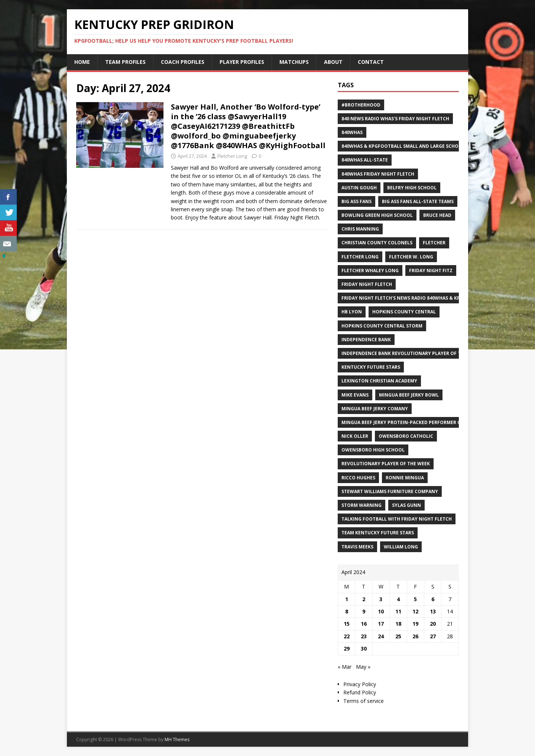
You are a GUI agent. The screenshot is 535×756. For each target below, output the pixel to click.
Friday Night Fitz (431, 271)
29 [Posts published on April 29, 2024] (347, 649)
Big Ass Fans (356, 201)
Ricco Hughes (358, 478)
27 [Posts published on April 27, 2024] (433, 636)
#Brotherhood (361, 105)
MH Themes (177, 739)
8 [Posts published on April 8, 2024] (347, 611)
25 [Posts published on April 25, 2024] (398, 636)
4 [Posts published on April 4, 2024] (398, 599)
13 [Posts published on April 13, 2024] (433, 611)
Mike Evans (355, 395)
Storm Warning (361, 505)
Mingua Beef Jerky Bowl (409, 395)
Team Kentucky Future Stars (378, 533)
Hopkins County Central (404, 312)
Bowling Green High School (377, 215)
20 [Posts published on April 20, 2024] (433, 624)
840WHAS (352, 132)
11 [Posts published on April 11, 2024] (398, 611)
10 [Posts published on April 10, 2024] (381, 611)
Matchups (294, 62)
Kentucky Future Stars (371, 367)
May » (363, 667)
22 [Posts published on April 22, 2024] (347, 636)
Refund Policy (360, 692)
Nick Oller (355, 436)
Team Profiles (125, 62)
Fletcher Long (232, 156)
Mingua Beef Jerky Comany (375, 409)
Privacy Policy (360, 684)
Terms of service (364, 701)
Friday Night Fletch (367, 284)
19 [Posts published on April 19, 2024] (415, 624)
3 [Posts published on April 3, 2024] (381, 599)
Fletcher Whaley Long (370, 271)
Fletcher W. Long (411, 257)
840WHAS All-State (365, 160)
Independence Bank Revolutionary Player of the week (411, 353)
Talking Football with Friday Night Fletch (397, 519)
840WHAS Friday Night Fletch (378, 174)
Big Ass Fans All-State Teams (418, 201)
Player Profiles (242, 62)
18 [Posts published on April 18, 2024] (398, 624)
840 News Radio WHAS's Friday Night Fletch (395, 119)
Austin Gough (359, 188)
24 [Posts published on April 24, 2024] (381, 636)
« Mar (345, 667)
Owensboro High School (373, 450)
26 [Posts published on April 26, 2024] (415, 636)
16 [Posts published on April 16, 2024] (364, 624)
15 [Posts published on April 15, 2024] (347, 624)
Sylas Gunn (406, 505)
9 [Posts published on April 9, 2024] (364, 611)
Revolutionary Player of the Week (386, 464)
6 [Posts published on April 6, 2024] (433, 599)
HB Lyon (352, 312)
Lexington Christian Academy (379, 381)
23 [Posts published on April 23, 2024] (364, 636)
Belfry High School (412, 188)
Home (82, 62)
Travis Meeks (357, 547)
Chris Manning (360, 229)
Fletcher (434, 243)
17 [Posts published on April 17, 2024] (381, 624)
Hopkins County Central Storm (382, 326)
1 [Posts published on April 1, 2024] (347, 599)
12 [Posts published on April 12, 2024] (415, 611)
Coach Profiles (183, 62)
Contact (371, 62)
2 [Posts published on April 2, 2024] (364, 599)
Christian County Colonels (377, 243)
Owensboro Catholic (406, 436)
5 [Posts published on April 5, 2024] (415, 599)
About (333, 62)
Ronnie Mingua (405, 478)
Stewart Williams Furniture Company (390, 491)
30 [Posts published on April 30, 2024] (364, 649)
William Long (401, 547)
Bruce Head (437, 215)
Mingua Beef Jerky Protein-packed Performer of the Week (414, 422)
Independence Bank (366, 340)
